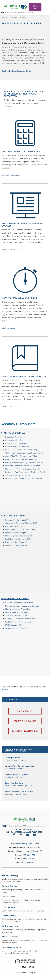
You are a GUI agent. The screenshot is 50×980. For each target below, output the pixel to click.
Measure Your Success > (12, 249)
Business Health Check (15, 440)
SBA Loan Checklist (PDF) (16, 615)
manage (22, 18)
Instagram (21, 835)
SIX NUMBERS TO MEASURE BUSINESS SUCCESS (22, 225)
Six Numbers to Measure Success (19, 622)
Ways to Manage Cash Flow (17, 628)
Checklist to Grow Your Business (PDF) (21, 523)
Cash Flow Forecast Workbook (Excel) (21, 450)
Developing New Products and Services (22, 606)
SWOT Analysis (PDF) (14, 625)
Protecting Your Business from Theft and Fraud (25, 472)
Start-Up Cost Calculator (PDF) (18, 475)
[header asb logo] (15, 7)
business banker (22, 951)
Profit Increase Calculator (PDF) (18, 539)
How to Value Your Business (17, 612)
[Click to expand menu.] (47, 7)
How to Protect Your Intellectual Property (23, 469)
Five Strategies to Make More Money (21, 529)
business (5, 18)
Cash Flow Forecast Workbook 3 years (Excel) (24, 453)
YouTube (34, 835)
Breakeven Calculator (14, 437)
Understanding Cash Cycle (17, 542)
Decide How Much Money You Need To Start (24, 462)
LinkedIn (28, 835)
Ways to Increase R (13, 545)
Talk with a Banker (25, 721)
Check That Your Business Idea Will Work (22, 456)
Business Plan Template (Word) (18, 520)
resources (14, 18)
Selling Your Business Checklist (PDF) (21, 619)
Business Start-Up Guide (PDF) (18, 447)
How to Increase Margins (16, 533)
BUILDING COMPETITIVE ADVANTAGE (21, 151)
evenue (24, 545)
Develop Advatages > (11, 175)
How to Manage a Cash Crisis (18, 609)
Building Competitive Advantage (19, 603)
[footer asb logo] (24, 820)
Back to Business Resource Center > (18, 71)
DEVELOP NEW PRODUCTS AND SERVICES (24, 376)
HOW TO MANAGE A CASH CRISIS (20, 298)
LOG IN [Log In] (35, 7)
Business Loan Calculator (16, 443)
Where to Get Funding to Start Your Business (24, 478)
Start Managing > (9, 328)
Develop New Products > (13, 406)
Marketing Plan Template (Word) (19, 536)
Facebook (14, 835)
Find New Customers (14, 526)
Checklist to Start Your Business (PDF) (21, 459)
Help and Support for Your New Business (23, 466)
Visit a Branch (25, 711)
